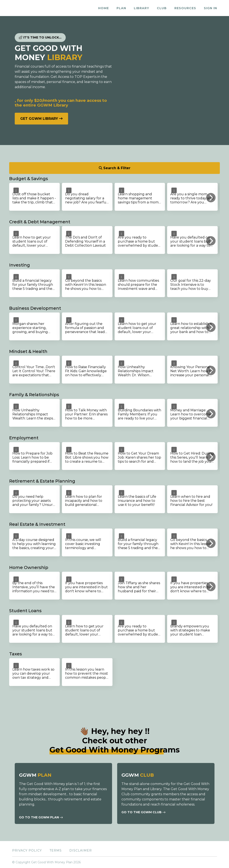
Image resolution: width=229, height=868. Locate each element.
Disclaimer (81, 850)
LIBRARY (141, 8)
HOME (104, 8)
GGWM (35, 775)
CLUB (162, 8)
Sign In (210, 8)
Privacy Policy (27, 850)
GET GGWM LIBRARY (41, 119)
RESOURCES (185, 8)
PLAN (121, 8)
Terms (56, 850)
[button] (211, 198)
